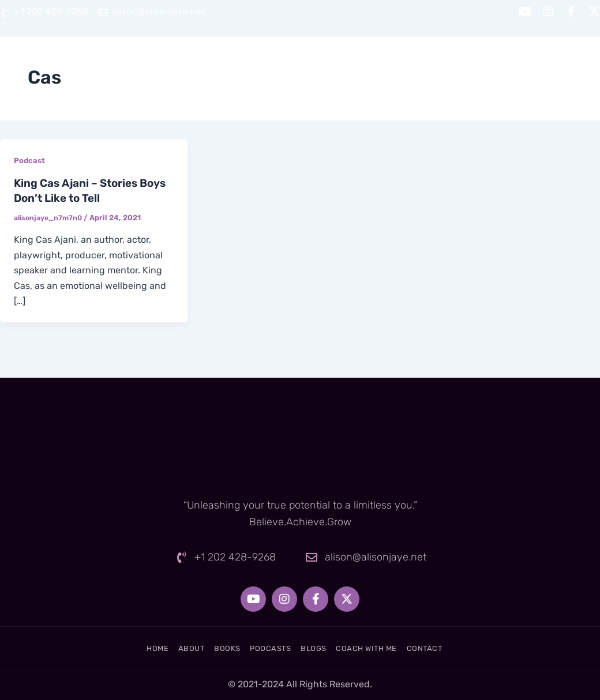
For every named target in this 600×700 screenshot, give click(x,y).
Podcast (30, 161)
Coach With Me (491, 52)
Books (282, 52)
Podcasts (348, 52)
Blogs (413, 52)
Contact (576, 52)
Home (170, 52)
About (225, 52)
